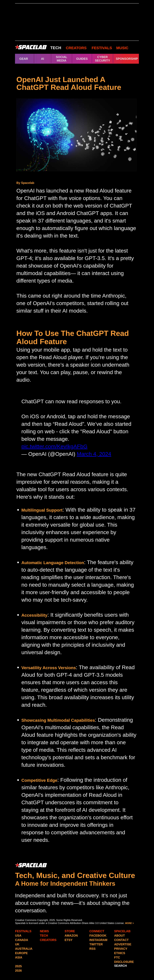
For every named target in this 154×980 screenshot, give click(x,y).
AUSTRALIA (24, 949)
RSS (93, 949)
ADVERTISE (123, 944)
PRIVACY (121, 949)
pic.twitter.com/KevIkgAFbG (54, 446)
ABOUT (120, 936)
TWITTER (96, 944)
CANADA (22, 940)
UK (17, 944)
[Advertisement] (77, 22)
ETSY (69, 940)
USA (18, 936)
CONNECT (97, 931)
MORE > (129, 923)
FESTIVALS (102, 48)
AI (43, 59)
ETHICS (120, 953)
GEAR (24, 59)
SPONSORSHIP (127, 59)
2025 (18, 966)
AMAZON (71, 936)
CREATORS (76, 48)
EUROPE (21, 953)
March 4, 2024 (94, 454)
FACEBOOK (98, 936)
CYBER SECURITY (102, 59)
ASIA (19, 957)
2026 (18, 971)
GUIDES (82, 59)
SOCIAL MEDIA (61, 59)
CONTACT (121, 940)
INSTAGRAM (98, 940)
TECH (56, 48)
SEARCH (121, 966)
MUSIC (122, 48)
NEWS (44, 931)
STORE (70, 931)
